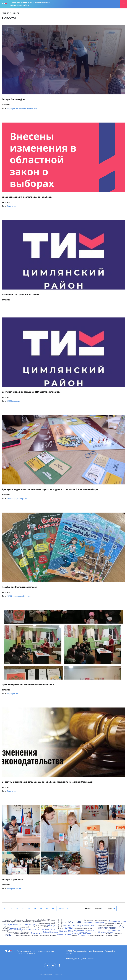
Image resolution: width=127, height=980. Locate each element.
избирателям (6, 922)
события (109, 934)
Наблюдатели (25, 932)
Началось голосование (21, 934)
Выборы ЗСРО (63, 935)
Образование (17, 596)
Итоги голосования (101, 920)
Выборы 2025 (49, 930)
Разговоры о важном (112, 936)
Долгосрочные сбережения (48, 936)
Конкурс (75, 936)
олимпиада (5, 930)
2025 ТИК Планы (58, 924)
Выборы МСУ (45, 920)
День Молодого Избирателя (81, 934)
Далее (61, 909)
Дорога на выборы (28, 924)
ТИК (120, 926)
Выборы (69, 928)
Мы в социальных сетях (23, 936)
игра (62, 929)
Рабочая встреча (115, 930)
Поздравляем (11, 925)
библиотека (118, 934)
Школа (83, 936)
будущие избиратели (28, 109)
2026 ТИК (67, 925)
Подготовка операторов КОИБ (114, 924)
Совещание (7, 920)
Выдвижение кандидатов (84, 930)
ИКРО (86, 925)
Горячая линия (88, 920)
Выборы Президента (51, 932)
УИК (8, 935)
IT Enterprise (57, 975)
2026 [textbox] (110, 909)
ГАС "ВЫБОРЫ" (41, 925)
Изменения (11, 206)
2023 (9, 401)
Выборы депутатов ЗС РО (40, 927)
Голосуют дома (85, 927)
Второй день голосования (47, 924)
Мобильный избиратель (96, 936)
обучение (7, 927)
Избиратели (96, 929)
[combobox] (99, 908)
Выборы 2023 (66, 931)
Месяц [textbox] (98, 909)
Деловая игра (37, 922)
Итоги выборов (27, 922)
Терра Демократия (19, 499)
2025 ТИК (73, 922)
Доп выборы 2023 (30, 930)
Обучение (27, 596)
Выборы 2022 (51, 925)
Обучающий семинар (105, 932)
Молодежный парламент (105, 925)
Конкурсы (35, 936)
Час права (16, 927)
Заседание (16, 401)
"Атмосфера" (62, 923)
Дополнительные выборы (33, 920)
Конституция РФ (25, 927)
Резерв (92, 925)
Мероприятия (12, 109)
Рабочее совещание (13, 932)
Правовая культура (117, 921)
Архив (53, 920)
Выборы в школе (14, 888)
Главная (6, 13)
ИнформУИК (88, 929)
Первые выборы (16, 922)
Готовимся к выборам (93, 923)
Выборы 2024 (78, 925)
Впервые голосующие (49, 922)
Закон (55, 927)
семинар (5, 929)
